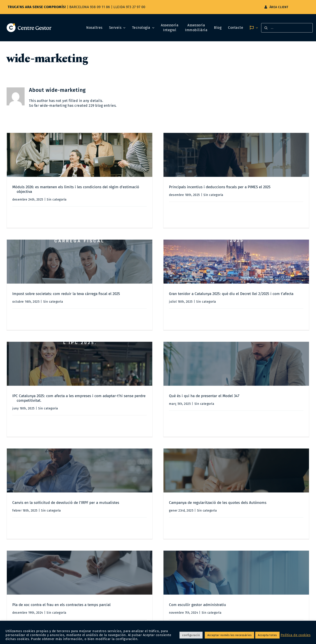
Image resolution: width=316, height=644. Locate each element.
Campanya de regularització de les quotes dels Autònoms (169, 408)
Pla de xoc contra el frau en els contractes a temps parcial (256, 415)
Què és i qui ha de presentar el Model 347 (253, 301)
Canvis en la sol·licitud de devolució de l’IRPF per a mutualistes (66, 408)
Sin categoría (57, 200)
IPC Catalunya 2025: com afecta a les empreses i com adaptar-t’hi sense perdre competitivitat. (176, 303)
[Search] (266, 28)
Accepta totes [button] (267, 635)
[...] (287, 28)
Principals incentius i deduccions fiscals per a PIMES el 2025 (171, 187)
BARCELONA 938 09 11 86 (90, 7)
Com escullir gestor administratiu (52, 514)
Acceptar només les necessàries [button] (229, 635)
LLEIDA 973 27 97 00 (129, 7)
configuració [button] (191, 635)
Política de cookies (296, 635)
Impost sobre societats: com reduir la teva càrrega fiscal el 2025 (261, 194)
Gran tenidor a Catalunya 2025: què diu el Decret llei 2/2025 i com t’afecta (85, 294)
